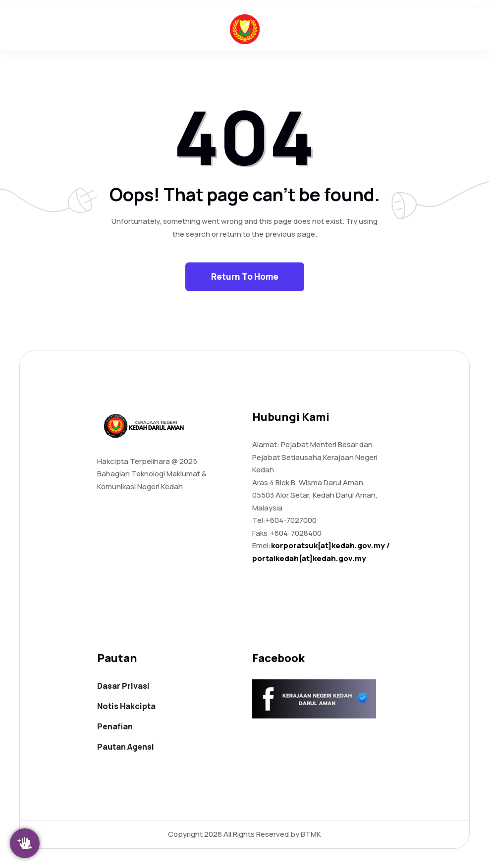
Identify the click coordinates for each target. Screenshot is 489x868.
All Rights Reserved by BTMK (272, 834)
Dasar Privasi (123, 686)
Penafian (115, 726)
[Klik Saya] (25, 843)
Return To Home (245, 277)
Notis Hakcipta (126, 706)
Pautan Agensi (126, 747)
